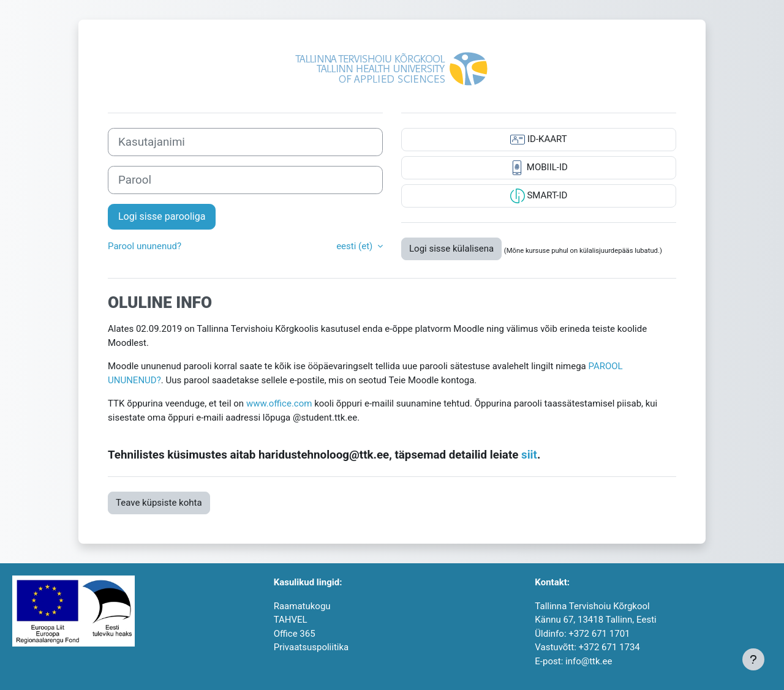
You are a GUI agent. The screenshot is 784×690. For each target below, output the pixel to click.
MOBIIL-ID (539, 168)
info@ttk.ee (589, 661)
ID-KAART (538, 140)
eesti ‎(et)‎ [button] (356, 246)
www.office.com (279, 403)
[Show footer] (753, 659)
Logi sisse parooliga (162, 216)
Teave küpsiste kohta (159, 503)
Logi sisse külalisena (451, 249)
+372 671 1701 (599, 634)
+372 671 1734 (609, 647)
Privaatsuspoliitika (311, 647)
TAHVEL (291, 620)
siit (529, 455)
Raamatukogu (302, 606)
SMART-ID (539, 196)
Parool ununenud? (145, 246)
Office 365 (295, 634)
